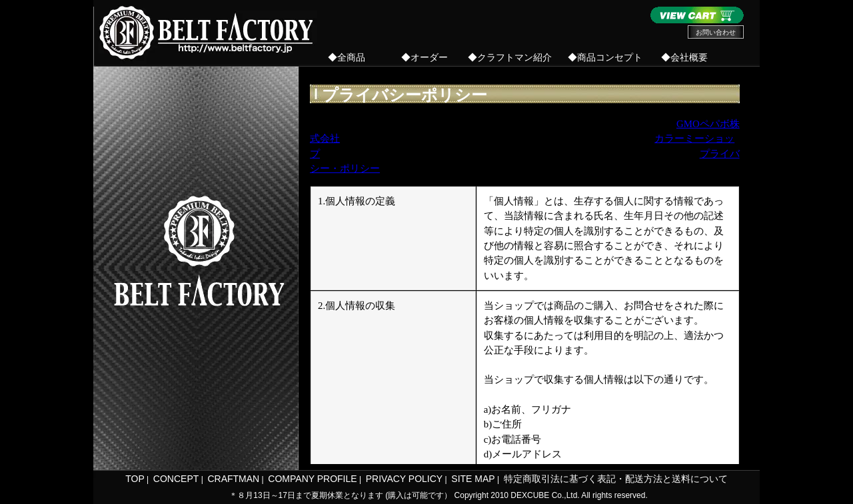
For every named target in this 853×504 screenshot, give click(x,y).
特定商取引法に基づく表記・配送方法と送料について (616, 479)
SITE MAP (473, 479)
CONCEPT (176, 479)
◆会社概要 (684, 58)
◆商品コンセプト (605, 58)
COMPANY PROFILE (312, 479)
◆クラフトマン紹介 (510, 58)
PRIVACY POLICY (404, 479)
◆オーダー (425, 58)
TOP (135, 479)
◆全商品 (347, 58)
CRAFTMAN (233, 479)
